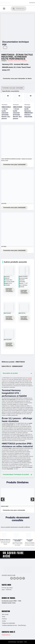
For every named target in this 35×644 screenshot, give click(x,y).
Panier (4, 617)
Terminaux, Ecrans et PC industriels (17, 61)
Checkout (4, 619)
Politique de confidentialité (8, 623)
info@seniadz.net (6, 635)
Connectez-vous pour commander (14, 165)
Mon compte (5, 614)
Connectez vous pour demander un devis (17, 79)
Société (4, 621)
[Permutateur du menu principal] (4, 9)
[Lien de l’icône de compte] (32, 3)
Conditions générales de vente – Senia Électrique (14, 625)
